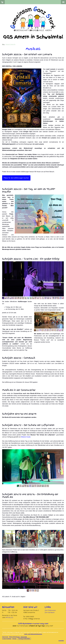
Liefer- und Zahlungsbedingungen (33, 634)
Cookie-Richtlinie (7, 639)
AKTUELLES (9, 618)
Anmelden (61, 641)
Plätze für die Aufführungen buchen (16, 178)
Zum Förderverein (50, 611)
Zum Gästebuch (50, 613)
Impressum (5, 637)
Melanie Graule (26, 437)
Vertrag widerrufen (24, 639)
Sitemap (14, 639)
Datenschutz (24, 637)
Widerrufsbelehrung (14, 637)
